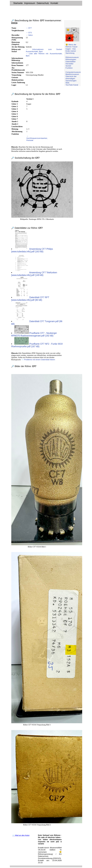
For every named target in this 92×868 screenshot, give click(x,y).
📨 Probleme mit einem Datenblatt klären (38, 360)
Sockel (68, 66)
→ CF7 (29, 28)
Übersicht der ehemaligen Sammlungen (71, 79)
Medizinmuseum (72, 74)
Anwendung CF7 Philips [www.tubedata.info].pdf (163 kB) (32, 250)
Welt (67, 83)
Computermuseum (73, 72)
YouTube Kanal (72, 85)
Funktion (69, 68)
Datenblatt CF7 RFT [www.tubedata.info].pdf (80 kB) (30, 299)
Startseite (18, 3)
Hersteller (70, 64)
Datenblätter (71, 62)
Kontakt (54, 3)
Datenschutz (43, 3)
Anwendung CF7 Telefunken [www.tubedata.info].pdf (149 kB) (34, 274)
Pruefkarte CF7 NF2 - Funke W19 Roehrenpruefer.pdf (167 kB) (37, 345)
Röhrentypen (71, 59)
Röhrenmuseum (72, 57)
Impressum (30, 3)
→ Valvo (29, 35)
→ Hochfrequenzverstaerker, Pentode (37, 138)
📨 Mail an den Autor (21, 835)
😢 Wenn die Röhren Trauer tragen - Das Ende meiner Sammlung (72, 49)
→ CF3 (29, 33)
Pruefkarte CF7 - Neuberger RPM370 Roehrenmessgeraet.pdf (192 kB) (34, 334)
